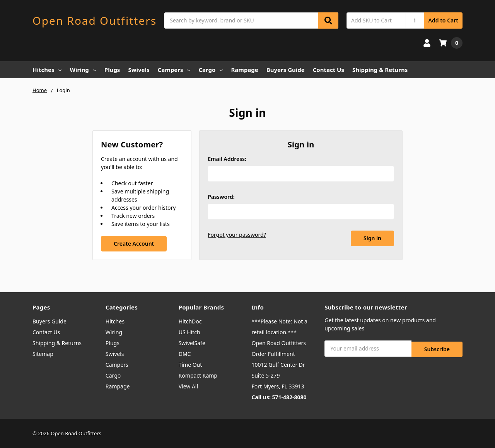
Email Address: (227, 159)
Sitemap (43, 354)
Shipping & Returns (380, 70)
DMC (185, 354)
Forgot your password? (237, 235)
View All (188, 386)
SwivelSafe (192, 343)
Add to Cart (443, 20)
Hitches (47, 70)
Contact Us (329, 70)
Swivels (139, 70)
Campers (174, 70)
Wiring (83, 70)
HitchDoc (190, 321)
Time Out (190, 365)
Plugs (112, 70)
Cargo (211, 70)
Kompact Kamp (198, 375)
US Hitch (189, 332)
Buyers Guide (286, 70)
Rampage (244, 70)
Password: (221, 197)
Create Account (134, 244)
